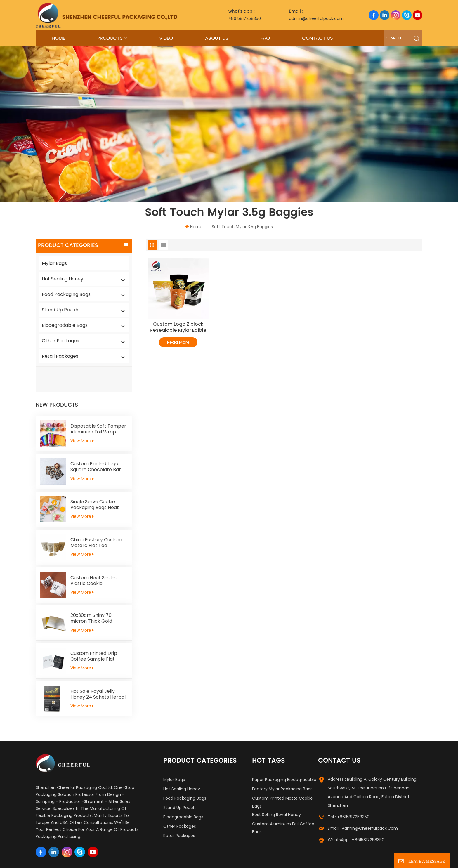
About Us (217, 38)
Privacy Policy (338, 856)
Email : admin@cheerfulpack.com (363, 803)
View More (82, 415)
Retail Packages (60, 356)
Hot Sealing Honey (63, 279)
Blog (291, 856)
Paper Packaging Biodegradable (284, 754)
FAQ (265, 38)
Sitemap (274, 856)
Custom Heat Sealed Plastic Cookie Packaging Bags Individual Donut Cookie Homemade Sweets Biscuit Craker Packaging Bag (99, 555)
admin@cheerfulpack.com (316, 15)
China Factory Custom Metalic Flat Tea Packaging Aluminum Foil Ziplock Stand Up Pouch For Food (99, 517)
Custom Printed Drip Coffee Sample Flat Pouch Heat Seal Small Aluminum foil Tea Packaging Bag (96, 631)
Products (110, 38)
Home (58, 38)
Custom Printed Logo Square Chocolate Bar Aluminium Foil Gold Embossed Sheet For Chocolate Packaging (96, 441)
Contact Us (318, 38)
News (304, 856)
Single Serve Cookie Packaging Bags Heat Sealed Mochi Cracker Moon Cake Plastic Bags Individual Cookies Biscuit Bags (98, 479)
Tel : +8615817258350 (349, 791)
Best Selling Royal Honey (276, 789)
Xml (316, 856)
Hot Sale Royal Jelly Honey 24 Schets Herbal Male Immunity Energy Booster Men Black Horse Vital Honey (98, 669)
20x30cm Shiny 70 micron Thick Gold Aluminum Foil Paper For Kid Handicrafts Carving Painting (98, 593)
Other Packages (60, 341)
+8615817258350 (245, 15)
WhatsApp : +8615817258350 (356, 814)
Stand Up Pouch (60, 310)
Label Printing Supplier (88, 856)
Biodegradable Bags (65, 325)
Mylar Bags (54, 263)
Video (166, 38)
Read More (178, 342)
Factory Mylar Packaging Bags (282, 763)
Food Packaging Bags (66, 294)
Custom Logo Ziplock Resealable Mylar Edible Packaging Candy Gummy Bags (178, 327)
